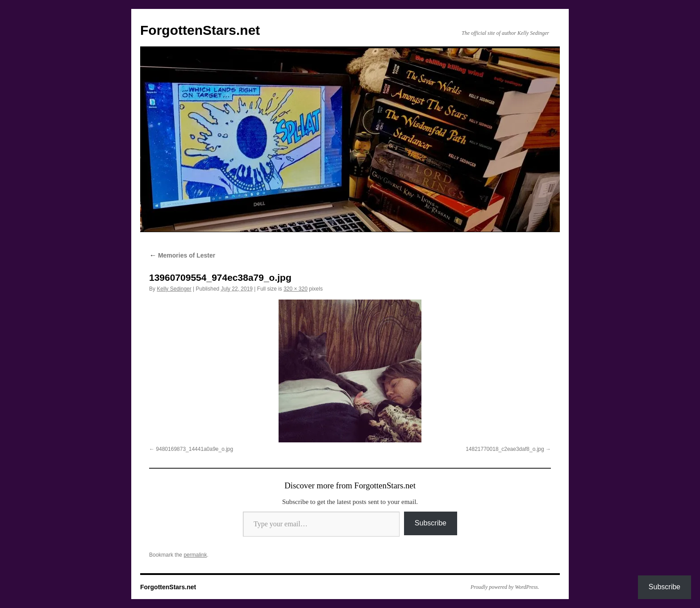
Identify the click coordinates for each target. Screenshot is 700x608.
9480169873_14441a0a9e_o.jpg (194, 449)
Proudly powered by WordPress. (505, 587)
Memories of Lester (182, 255)
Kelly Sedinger (174, 289)
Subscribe (431, 523)
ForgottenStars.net (200, 30)
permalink (195, 555)
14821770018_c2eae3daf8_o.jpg (505, 449)
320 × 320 (296, 289)
